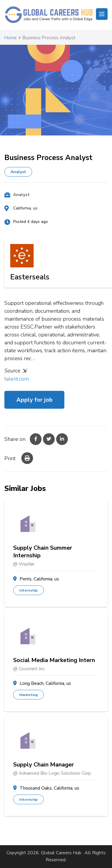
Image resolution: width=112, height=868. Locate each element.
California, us (25, 208)
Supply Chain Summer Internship (43, 552)
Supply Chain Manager (44, 765)
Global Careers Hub (61, 853)
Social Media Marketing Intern (54, 660)
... (34, 358)
